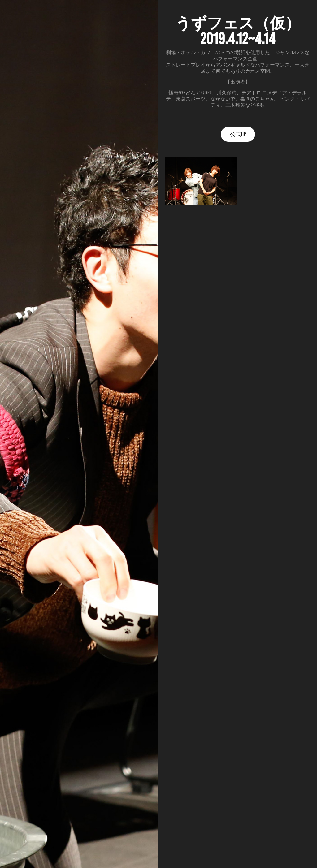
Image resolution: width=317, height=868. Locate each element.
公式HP (238, 134)
